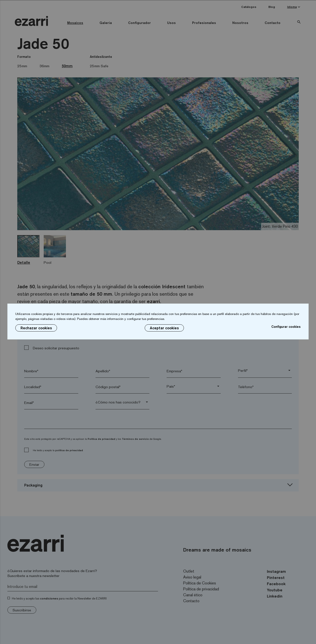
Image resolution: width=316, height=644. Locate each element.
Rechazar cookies (36, 328)
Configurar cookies (286, 327)
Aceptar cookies (164, 328)
